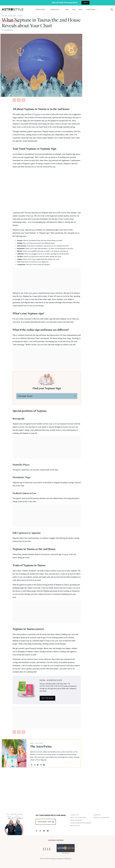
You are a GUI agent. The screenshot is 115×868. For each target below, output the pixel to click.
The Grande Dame (60, 859)
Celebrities (97, 815)
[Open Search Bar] (112, 10)
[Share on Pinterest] (23, 100)
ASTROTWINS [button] (93, 10)
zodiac (22, 230)
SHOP (85, 3)
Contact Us (74, 815)
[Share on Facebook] (19, 100)
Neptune (37, 114)
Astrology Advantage (101, 818)
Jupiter (53, 293)
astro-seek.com (66, 853)
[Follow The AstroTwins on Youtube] (48, 831)
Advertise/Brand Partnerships (81, 823)
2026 (67, 10)
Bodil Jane (54, 859)
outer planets (33, 293)
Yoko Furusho (69, 859)
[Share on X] (14, 100)
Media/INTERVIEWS (76, 820)
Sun (21, 296)
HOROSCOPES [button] (42, 10)
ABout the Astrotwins (78, 818)
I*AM (74, 10)
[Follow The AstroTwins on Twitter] (44, 831)
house (34, 230)
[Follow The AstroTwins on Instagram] (40, 831)
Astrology (12, 16)
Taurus (66, 554)
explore (4, 16)
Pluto (61, 293)
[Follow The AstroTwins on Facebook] (36, 831)
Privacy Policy (75, 826)
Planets (20, 16)
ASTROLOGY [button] (57, 10)
